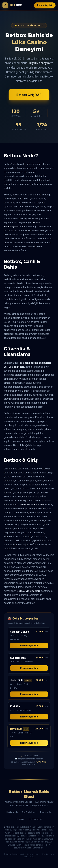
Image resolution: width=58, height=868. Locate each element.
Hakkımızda (12, 812)
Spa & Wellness (29, 812)
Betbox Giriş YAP (29, 95)
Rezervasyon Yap (29, 646)
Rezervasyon (35, 819)
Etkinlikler (21, 819)
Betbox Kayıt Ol (45, 5)
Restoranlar (46, 812)
